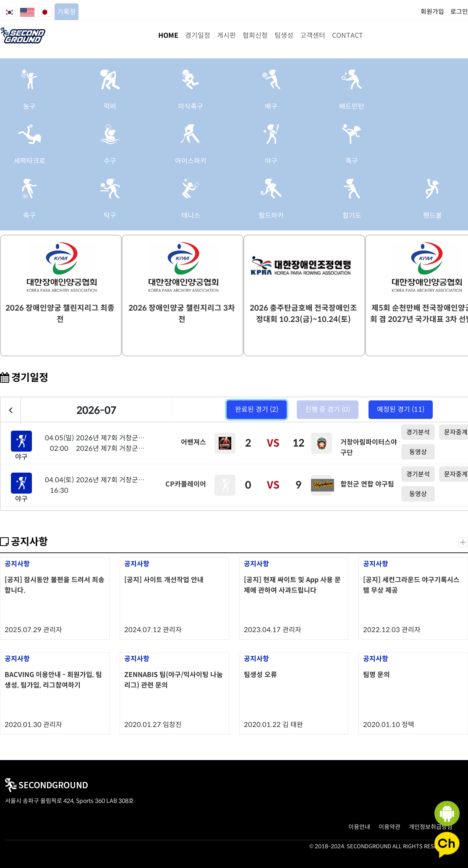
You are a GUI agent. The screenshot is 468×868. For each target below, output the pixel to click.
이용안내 (359, 827)
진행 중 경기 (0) (328, 409)
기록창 (67, 12)
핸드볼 (433, 216)
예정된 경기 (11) (401, 409)
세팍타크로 (30, 161)
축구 (29, 216)
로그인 (459, 12)
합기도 (352, 216)
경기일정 (198, 35)
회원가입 (432, 12)
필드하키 (271, 216)
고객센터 (313, 35)
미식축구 (191, 106)
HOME (168, 35)
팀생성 (284, 35)
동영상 (418, 452)
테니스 (191, 216)
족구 (352, 161)
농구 (29, 106)
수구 (110, 161)
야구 (271, 161)
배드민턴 (352, 106)
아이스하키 (191, 161)
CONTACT (348, 35)
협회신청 (255, 35)
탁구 (110, 216)
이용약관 (390, 827)
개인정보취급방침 (431, 827)
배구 (271, 106)
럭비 (110, 106)
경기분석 (418, 432)
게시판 (226, 35)
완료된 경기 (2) (257, 409)
